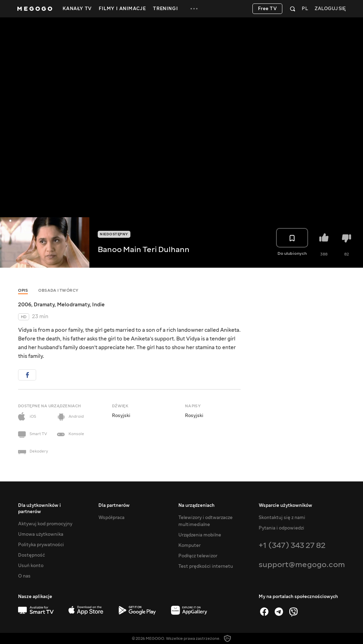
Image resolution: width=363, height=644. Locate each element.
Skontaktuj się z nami (282, 518)
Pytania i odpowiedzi (281, 528)
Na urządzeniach (196, 505)
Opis (23, 290)
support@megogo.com (302, 564)
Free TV (268, 9)
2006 (25, 305)
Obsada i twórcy (58, 290)
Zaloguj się (330, 9)
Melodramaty (73, 305)
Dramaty (44, 305)
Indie (98, 305)
